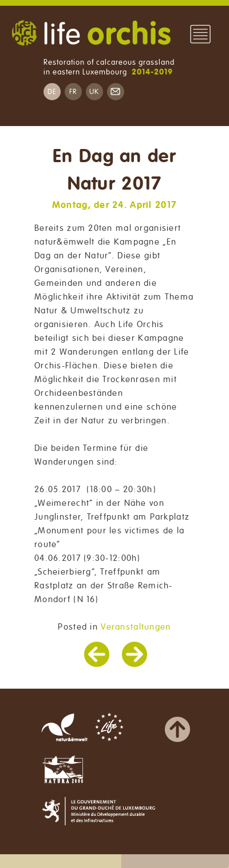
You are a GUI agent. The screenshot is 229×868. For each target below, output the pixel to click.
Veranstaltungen (136, 627)
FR (73, 92)
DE (52, 92)
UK (94, 92)
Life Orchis (91, 34)
